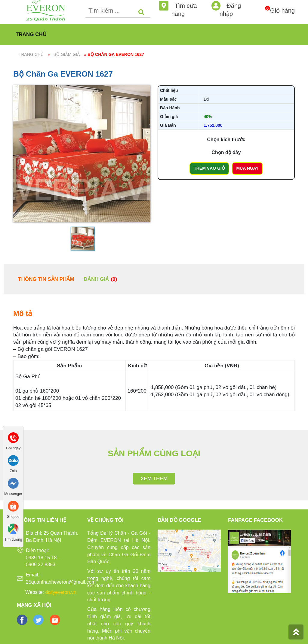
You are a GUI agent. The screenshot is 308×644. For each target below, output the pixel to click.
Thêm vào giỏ (209, 168)
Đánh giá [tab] (100, 279)
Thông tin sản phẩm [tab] (46, 279)
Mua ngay (247, 168)
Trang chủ (31, 34)
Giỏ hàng (282, 7)
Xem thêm (154, 479)
